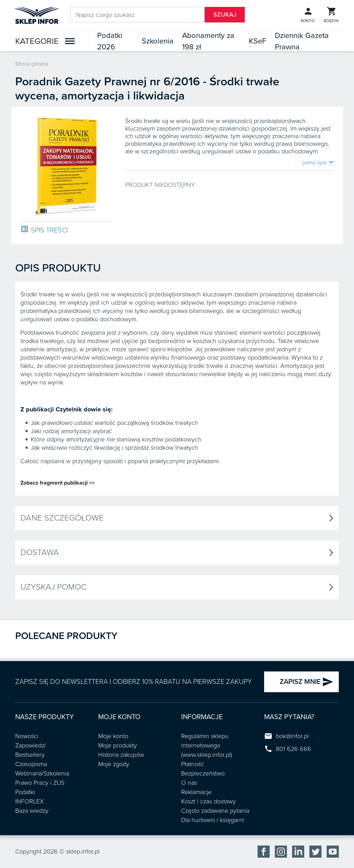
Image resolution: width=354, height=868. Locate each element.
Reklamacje (196, 792)
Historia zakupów (121, 755)
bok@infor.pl (292, 736)
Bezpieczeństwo (203, 773)
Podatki (25, 792)
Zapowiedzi (30, 745)
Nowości (27, 736)
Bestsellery (30, 755)
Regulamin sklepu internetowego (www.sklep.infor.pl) (207, 745)
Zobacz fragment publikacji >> (58, 483)
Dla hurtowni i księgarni (213, 820)
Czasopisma (31, 764)
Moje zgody (114, 764)
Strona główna (32, 64)
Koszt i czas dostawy (208, 801)
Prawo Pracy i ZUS (40, 783)
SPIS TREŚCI (44, 230)
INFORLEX (30, 801)
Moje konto (113, 736)
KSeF (258, 41)
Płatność (193, 764)
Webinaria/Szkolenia (42, 773)
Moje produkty (118, 745)
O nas (189, 783)
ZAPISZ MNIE (307, 682)
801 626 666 (294, 749)
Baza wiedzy (32, 811)
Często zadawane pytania (215, 811)
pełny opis (318, 162)
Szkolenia (158, 41)
